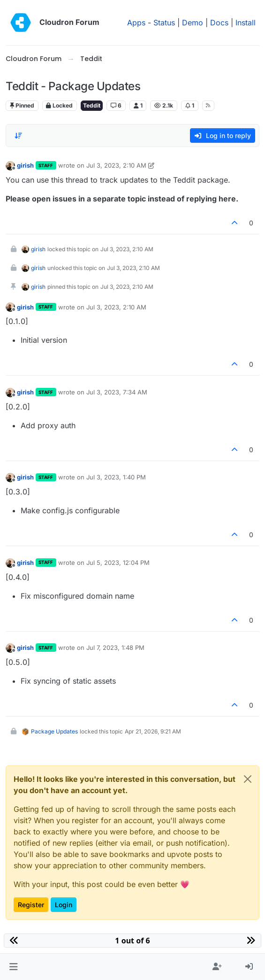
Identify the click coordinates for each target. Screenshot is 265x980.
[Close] (248, 779)
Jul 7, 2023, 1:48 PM (115, 648)
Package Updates (54, 731)
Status (164, 23)
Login (64, 905)
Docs (219, 23)
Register (31, 905)
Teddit (92, 105)
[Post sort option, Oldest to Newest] (18, 136)
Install (246, 23)
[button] (13, 967)
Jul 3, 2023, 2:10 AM (116, 165)
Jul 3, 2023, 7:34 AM (117, 392)
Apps (136, 23)
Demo (193, 23)
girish (25, 165)
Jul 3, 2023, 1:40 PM (116, 477)
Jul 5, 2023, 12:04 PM (118, 563)
